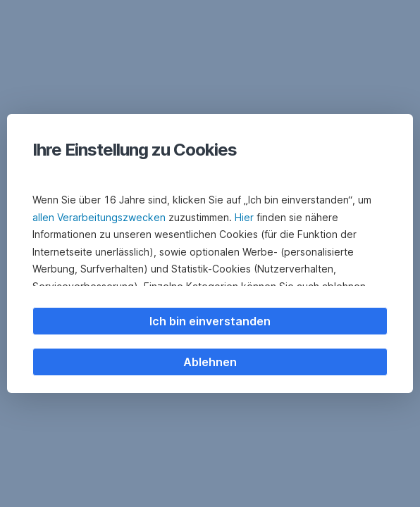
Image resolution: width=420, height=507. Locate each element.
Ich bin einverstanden (210, 321)
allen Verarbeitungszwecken (99, 217)
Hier (244, 217)
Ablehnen (210, 362)
